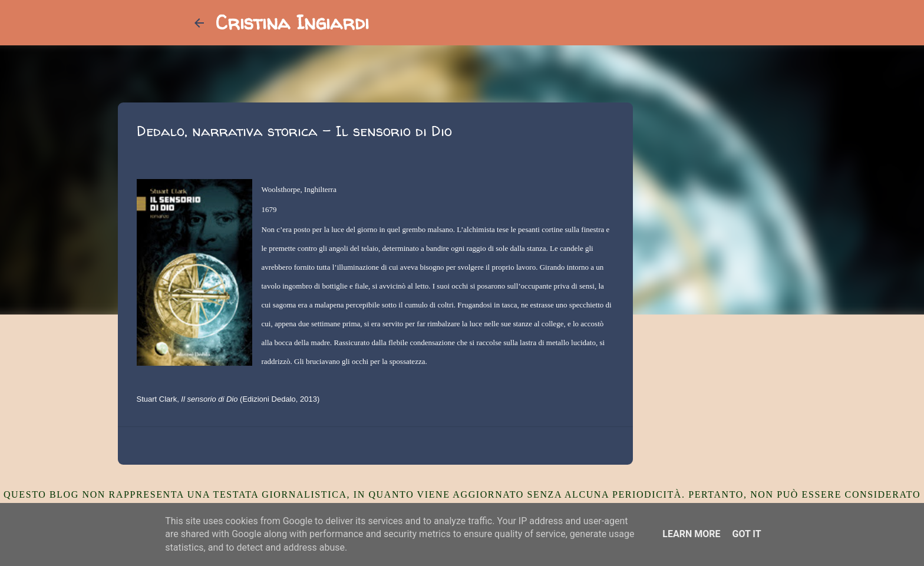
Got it (746, 534)
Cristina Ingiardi (292, 22)
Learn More (691, 534)
